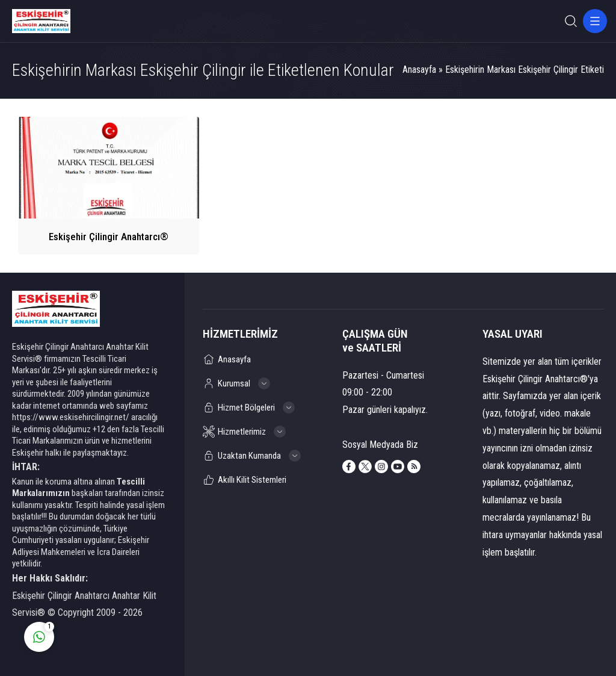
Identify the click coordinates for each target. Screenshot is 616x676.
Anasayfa (419, 70)
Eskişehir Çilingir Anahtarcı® (109, 237)
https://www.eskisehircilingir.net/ (71, 417)
